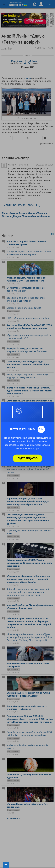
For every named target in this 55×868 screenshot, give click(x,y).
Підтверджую (27, 458)
